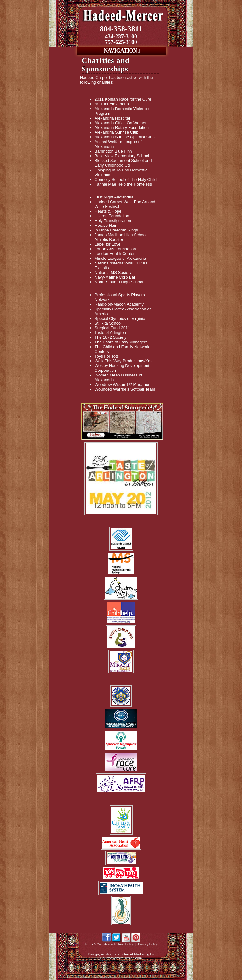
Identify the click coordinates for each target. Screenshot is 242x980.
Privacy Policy (148, 944)
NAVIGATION (122, 51)
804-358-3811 (121, 29)
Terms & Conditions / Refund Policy (109, 944)
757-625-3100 (121, 42)
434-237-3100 (121, 36)
